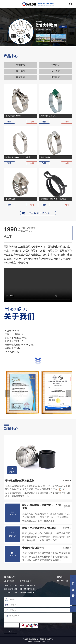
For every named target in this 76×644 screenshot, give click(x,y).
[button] (8, 394)
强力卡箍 (55, 71)
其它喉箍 (55, 77)
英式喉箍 (21, 71)
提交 (11, 631)
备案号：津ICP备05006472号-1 (39, 641)
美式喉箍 (55, 65)
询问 (32, 122)
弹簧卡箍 (21, 77)
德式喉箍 (21, 65)
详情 (9, 122)
